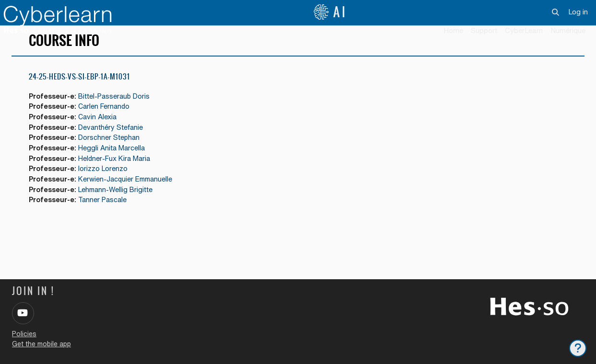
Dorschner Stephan (113, 154)
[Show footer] (578, 348)
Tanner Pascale (107, 218)
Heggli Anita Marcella (116, 164)
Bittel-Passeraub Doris (119, 110)
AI (330, 12)
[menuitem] (524, 31)
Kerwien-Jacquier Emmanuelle (131, 197)
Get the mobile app (41, 344)
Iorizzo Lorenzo (107, 186)
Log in (578, 12)
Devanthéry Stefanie (115, 142)
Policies (24, 334)
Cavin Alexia (102, 132)
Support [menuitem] (484, 30)
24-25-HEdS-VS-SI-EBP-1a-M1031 (79, 91)
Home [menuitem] (453, 30)
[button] (556, 12)
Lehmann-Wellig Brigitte (120, 207)
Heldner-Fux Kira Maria (119, 175)
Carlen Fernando (108, 121)
